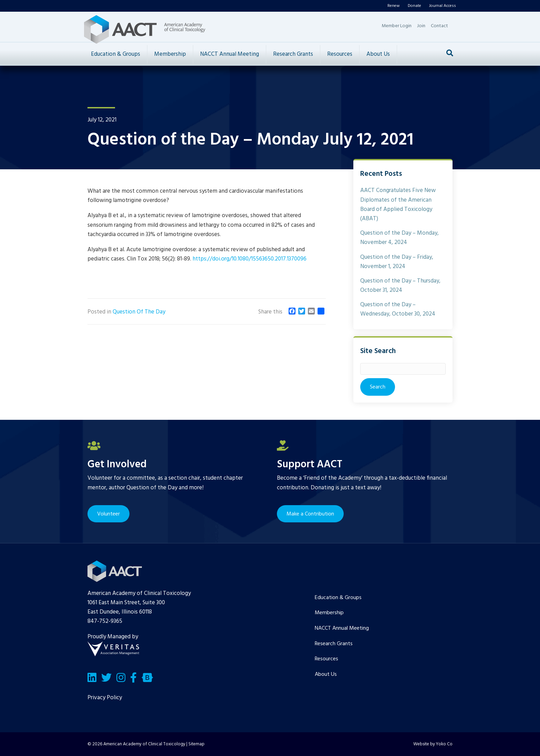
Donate (414, 6)
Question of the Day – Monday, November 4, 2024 (399, 238)
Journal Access (443, 6)
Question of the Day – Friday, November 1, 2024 (397, 262)
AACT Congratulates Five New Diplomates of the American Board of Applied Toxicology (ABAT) (398, 205)
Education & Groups (116, 54)
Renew (394, 6)
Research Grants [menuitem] (334, 644)
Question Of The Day (139, 312)
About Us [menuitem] (326, 674)
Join (421, 26)
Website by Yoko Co (433, 744)
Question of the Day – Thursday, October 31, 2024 (400, 286)
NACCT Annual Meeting (230, 54)
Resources (340, 54)
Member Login (397, 26)
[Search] (450, 53)
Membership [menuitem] (329, 613)
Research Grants (293, 54)
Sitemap (196, 744)
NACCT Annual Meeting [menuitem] (342, 628)
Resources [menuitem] (326, 659)
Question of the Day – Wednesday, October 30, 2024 (398, 309)
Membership (170, 54)
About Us (378, 54)
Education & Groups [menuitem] (338, 598)
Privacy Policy (105, 698)
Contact (439, 26)
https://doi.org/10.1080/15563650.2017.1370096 (250, 259)
